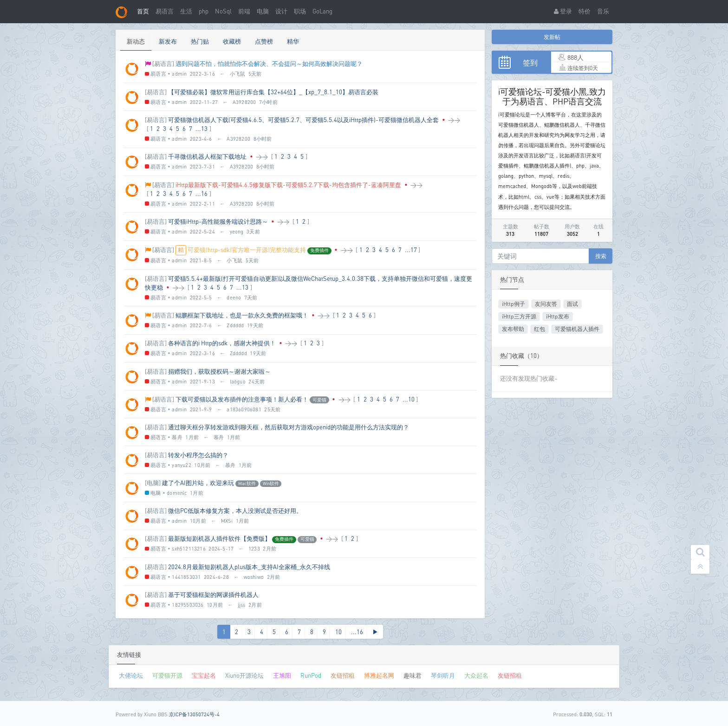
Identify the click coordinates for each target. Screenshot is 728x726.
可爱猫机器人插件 (577, 329)
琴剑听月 (443, 675)
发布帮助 (513, 329)
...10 (409, 399)
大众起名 (476, 675)
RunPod (311, 675)
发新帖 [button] (552, 37)
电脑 (263, 11)
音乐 (603, 11)
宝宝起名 (204, 675)
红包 (539, 329)
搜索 (601, 256)
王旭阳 (282, 675)
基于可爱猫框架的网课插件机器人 (213, 595)
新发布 (168, 41)
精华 (293, 41)
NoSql (223, 11)
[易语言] (163, 64)
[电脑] (153, 483)
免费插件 (319, 250)
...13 (201, 129)
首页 (143, 11)
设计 (281, 11)
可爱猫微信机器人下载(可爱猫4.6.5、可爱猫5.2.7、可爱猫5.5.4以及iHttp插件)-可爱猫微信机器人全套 (303, 120)
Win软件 (271, 483)
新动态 (136, 41)
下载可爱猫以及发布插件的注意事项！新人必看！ (242, 399)
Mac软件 (247, 483)
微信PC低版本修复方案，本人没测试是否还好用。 (235, 511)
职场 (300, 11)
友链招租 (343, 675)
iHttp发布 (558, 316)
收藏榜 (232, 41)
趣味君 (413, 675)
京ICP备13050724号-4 (194, 714)
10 (338, 632)
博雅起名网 (379, 675)
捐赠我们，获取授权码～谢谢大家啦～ (219, 371)
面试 (572, 304)
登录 (563, 11)
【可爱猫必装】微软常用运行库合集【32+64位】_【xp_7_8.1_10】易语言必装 (273, 92)
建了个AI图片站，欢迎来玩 (198, 483)
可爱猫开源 (167, 675)
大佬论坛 (131, 675)
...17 (411, 250)
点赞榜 (264, 41)
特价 (585, 11)
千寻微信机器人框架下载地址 (207, 156)
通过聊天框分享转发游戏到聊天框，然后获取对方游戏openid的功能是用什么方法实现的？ (289, 427)
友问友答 (546, 304)
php (204, 11)
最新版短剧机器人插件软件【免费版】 (219, 538)
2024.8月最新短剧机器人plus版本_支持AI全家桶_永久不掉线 (249, 567)
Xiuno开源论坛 (244, 675)
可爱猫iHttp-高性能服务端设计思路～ (218, 221)
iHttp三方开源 (519, 316)
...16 (201, 194)
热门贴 (200, 41)
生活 (186, 11)
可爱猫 (319, 400)
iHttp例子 (513, 304)
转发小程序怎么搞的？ (198, 455)
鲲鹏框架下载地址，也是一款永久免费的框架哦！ (242, 315)
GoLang (322, 11)
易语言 (165, 11)
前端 (244, 11)
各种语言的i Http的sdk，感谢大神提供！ (222, 343)
